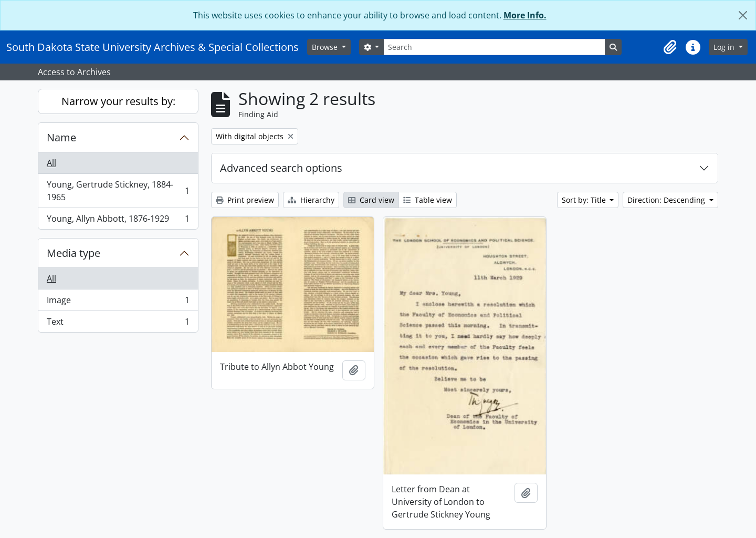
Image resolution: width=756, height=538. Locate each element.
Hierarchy (311, 200)
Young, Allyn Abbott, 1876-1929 (118, 221)
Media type (73, 253)
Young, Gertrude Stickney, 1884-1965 (118, 191)
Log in (725, 47)
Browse (326, 47)
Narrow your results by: (118, 101)
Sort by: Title (585, 200)
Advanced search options (281, 168)
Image (118, 302)
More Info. (525, 15)
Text (118, 324)
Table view (428, 200)
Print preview (245, 200)
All (51, 163)
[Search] (494, 47)
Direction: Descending (667, 200)
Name (61, 137)
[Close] (743, 15)
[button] (670, 47)
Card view (371, 200)
